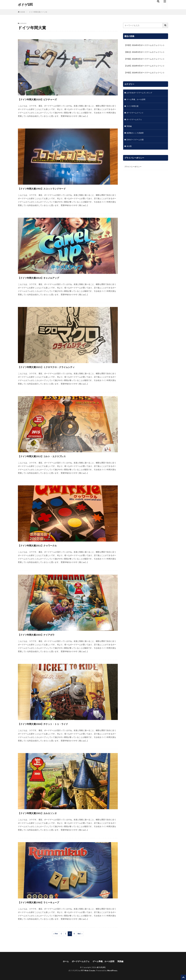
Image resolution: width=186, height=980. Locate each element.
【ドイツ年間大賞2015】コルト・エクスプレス (52, 456)
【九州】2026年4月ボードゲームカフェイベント (145, 66)
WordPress (113, 970)
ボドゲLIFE (25, 5)
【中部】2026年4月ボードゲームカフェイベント (145, 45)
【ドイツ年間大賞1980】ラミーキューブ (47, 902)
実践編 (129, 127)
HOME (23, 12)
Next (79, 934)
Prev (56, 934)
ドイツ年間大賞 (133, 107)
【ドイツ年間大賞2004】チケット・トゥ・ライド (54, 724)
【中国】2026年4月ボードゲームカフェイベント (145, 59)
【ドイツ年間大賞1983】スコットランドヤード (52, 188)
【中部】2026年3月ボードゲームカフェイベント (145, 73)
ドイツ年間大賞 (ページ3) (38, 12)
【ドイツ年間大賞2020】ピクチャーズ (46, 99)
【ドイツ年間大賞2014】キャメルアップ (48, 277)
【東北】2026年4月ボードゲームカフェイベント (145, 52)
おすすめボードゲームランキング (140, 93)
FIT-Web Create (88, 970)
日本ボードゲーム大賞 (136, 141)
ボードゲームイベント (136, 113)
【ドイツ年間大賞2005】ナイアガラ (44, 634)
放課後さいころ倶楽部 (136, 134)
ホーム (64, 961)
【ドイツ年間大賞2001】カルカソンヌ (46, 813)
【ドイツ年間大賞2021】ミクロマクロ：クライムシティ (59, 367)
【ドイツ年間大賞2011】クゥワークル (46, 545)
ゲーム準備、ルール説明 (137, 100)
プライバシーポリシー (134, 168)
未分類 (129, 148)
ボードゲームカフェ (135, 120)
